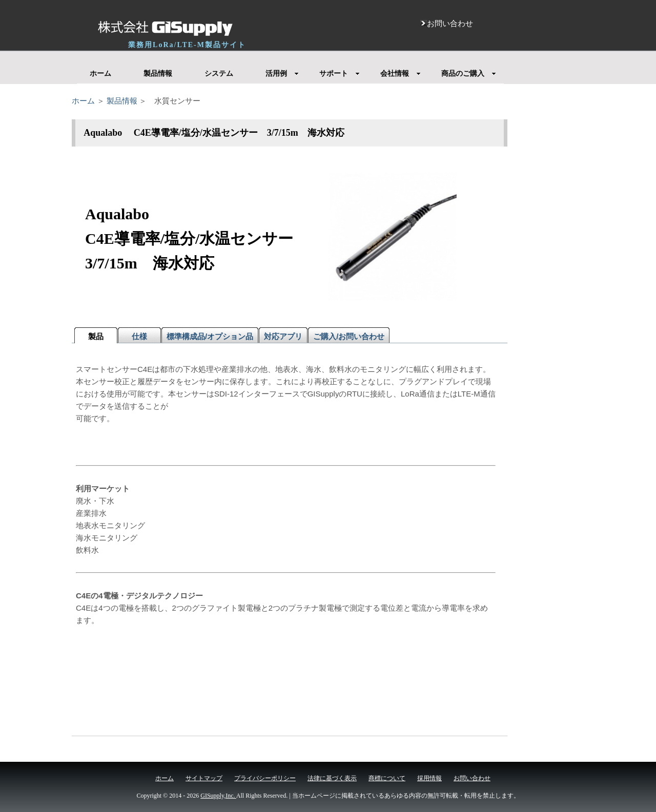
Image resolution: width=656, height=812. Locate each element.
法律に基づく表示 (332, 778)
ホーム (100, 74)
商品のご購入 (469, 74)
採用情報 (429, 778)
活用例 (282, 74)
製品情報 (158, 74)
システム (219, 74)
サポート (340, 74)
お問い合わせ (472, 778)
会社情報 (401, 74)
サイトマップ (204, 778)
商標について (387, 778)
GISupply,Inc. (218, 796)
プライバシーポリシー (265, 778)
